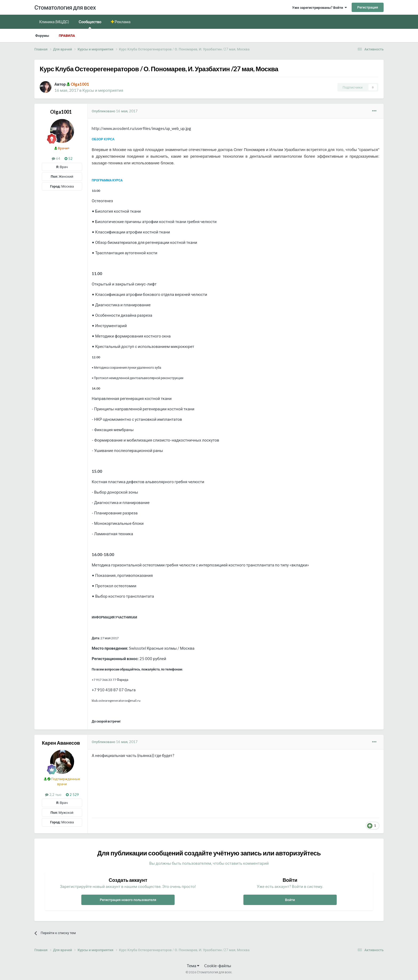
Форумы (42, 35)
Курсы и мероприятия (103, 90)
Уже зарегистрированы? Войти (319, 7)
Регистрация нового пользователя (128, 900)
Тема (193, 966)
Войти (290, 900)
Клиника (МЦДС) (54, 22)
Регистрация (368, 7)
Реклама (122, 22)
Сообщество (90, 24)
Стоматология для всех (65, 7)
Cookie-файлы (218, 966)
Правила (67, 35)
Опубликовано (115, 111)
